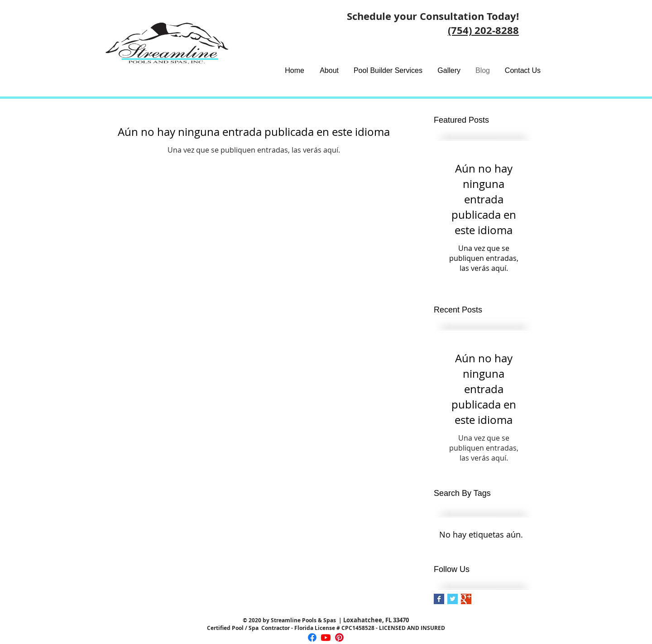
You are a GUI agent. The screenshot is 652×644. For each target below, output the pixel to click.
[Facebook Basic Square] (439, 599)
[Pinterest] (339, 637)
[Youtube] (326, 637)
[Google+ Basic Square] (466, 599)
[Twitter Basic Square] (453, 599)
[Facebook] (312, 637)
